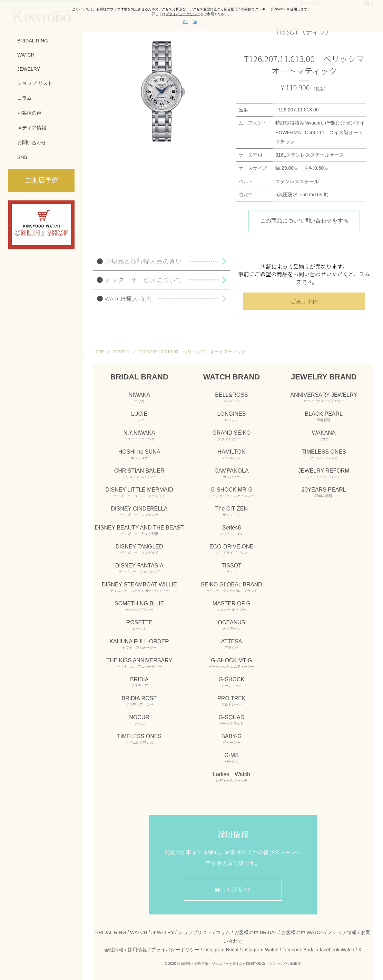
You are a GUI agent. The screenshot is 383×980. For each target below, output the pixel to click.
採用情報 (137, 950)
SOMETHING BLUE (139, 606)
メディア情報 (32, 128)
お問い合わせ (32, 142)
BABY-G (231, 739)
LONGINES (232, 416)
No (195, 22)
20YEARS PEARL (324, 492)
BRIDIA (139, 682)
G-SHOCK (232, 682)
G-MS (232, 758)
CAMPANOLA (231, 473)
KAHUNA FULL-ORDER (139, 644)
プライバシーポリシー (175, 950)
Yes (185, 22)
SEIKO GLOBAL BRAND (231, 587)
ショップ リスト (35, 83)
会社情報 (114, 950)
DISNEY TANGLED (139, 549)
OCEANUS (231, 625)
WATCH (26, 55)
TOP (99, 352)
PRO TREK (232, 701)
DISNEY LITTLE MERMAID (139, 492)
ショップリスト (195, 932)
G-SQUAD (232, 720)
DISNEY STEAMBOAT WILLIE (139, 587)
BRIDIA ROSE (139, 701)
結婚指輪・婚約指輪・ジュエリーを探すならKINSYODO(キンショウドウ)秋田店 (239, 964)
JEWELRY (29, 69)
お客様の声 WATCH (303, 932)
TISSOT (232, 568)
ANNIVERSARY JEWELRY (324, 397)
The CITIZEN (232, 511)
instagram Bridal (221, 950)
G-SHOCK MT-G (232, 663)
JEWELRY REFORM (324, 473)
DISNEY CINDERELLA (139, 511)
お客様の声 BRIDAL (256, 932)
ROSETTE (139, 625)
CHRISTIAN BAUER (139, 473)
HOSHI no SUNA (139, 454)
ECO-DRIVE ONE (232, 549)
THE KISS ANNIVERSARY (139, 663)
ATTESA (231, 644)
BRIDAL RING (33, 41)
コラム (24, 98)
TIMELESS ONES (139, 739)
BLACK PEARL (324, 416)
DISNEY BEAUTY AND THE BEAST (139, 530)
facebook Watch (337, 950)
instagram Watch (260, 950)
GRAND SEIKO (231, 435)
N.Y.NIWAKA (139, 435)
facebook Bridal (299, 950)
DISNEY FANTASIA (139, 568)
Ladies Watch (232, 777)
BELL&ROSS (231, 397)
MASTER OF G (232, 606)
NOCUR (139, 720)
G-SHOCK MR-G (232, 492)
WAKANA (324, 435)
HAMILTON (231, 454)
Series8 (232, 530)
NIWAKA (139, 397)
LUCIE (139, 416)
